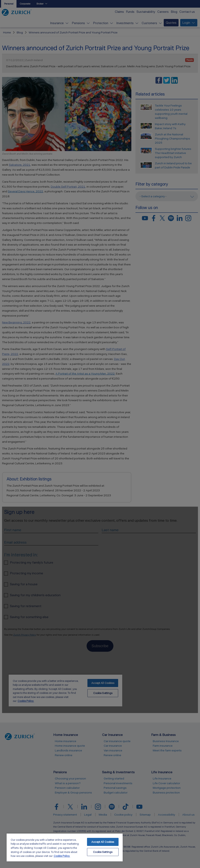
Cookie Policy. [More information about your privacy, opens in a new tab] (62, 856)
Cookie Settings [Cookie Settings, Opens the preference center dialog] (103, 852)
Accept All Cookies (103, 842)
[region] (65, 847)
